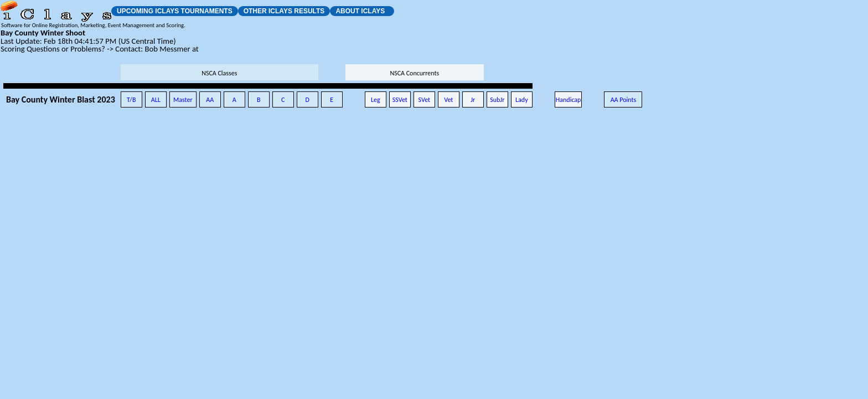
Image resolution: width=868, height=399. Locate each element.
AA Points (624, 100)
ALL (156, 100)
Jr (473, 100)
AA (210, 100)
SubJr (497, 100)
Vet (448, 100)
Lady (522, 100)
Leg (376, 100)
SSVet (400, 100)
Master (183, 100)
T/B (131, 100)
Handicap (569, 100)
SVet (425, 100)
